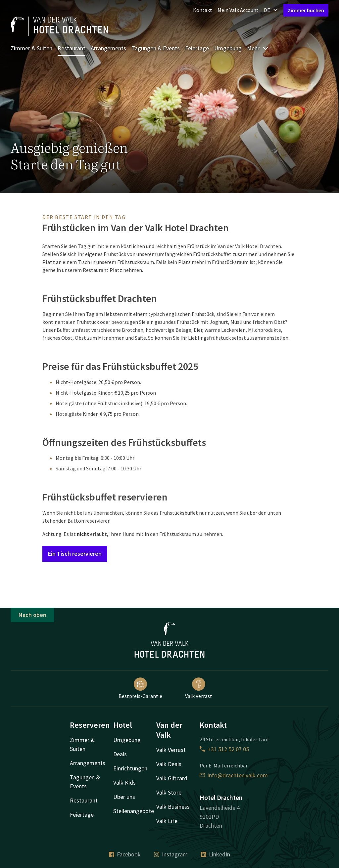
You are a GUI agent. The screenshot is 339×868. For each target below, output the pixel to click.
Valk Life (167, 821)
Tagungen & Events (156, 48)
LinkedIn (216, 854)
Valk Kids (124, 782)
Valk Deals (169, 764)
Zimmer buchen (306, 10)
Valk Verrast (199, 688)
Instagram (171, 854)
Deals (120, 754)
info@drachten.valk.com (234, 775)
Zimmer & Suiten (31, 48)
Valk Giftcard (172, 778)
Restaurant (72, 48)
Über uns (124, 797)
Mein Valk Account (238, 10)
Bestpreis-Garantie (140, 688)
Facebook (125, 854)
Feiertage (197, 48)
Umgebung (228, 48)
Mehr (258, 48)
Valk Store (169, 792)
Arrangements (108, 48)
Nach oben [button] (32, 615)
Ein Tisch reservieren (75, 554)
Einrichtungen (130, 768)
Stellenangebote (134, 811)
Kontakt (203, 10)
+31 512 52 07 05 (224, 749)
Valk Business (173, 807)
